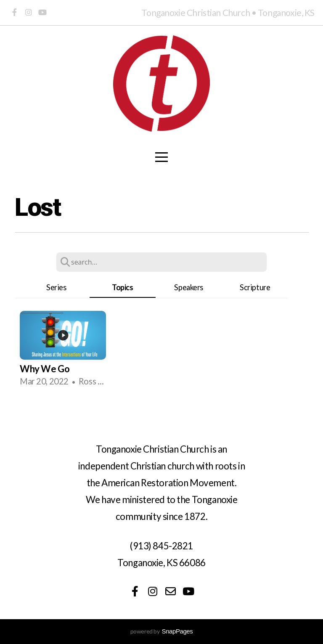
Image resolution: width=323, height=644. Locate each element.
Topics (122, 287)
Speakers (189, 287)
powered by (162, 631)
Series (56, 287)
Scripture (255, 287)
